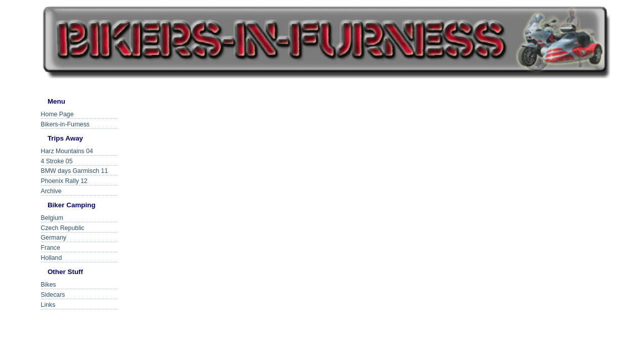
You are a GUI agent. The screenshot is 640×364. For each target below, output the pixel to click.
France (51, 248)
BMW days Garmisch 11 (75, 171)
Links (48, 305)
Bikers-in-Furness (65, 124)
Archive (51, 191)
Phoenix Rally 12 (64, 181)
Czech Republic (63, 228)
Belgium (52, 218)
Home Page (57, 114)
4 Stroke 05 (57, 161)
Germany (54, 238)
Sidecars (53, 295)
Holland (52, 258)
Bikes (49, 285)
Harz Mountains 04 (67, 151)
